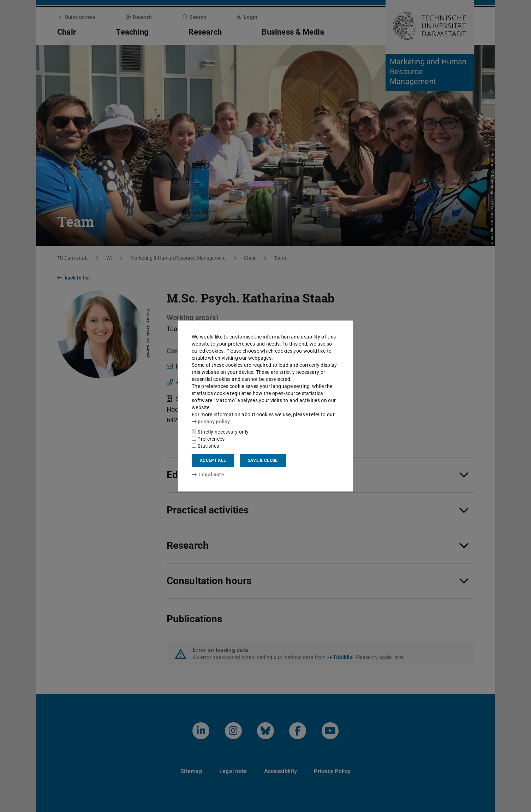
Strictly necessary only (220, 432)
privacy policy (211, 422)
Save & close (263, 460)
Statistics (205, 446)
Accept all (213, 460)
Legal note (208, 475)
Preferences (208, 439)
